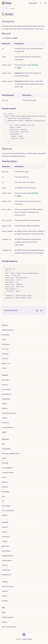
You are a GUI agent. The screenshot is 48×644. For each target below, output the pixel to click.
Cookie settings (27, 639)
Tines (19, 639)
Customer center (8, 472)
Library (4, 458)
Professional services (9, 413)
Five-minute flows (8, 511)
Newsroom (6, 546)
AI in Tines (5, 349)
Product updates (8, 617)
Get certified (6, 506)
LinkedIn (5, 591)
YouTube (5, 601)
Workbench (6, 344)
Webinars (5, 487)
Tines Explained (7, 468)
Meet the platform (8, 330)
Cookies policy (7, 560)
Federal (4, 418)
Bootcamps (6, 492)
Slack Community (8, 586)
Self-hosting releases (9, 627)
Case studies (6, 449)
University (5, 463)
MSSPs (4, 432)
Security (5, 385)
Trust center (6, 570)
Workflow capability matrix (11, 453)
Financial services (8, 427)
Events (4, 477)
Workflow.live (7, 575)
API (3, 501)
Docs (4, 496)
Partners (5, 408)
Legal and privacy (8, 556)
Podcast (5, 482)
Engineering (6, 399)
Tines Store (6, 537)
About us (5, 527)
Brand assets (7, 551)
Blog (3, 444)
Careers (5, 532)
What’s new (6, 363)
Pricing (4, 368)
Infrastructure (7, 394)
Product (5, 404)
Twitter (5, 596)
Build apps (5, 354)
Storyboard (6, 335)
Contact (5, 541)
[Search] (40, 3)
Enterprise (5, 423)
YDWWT (5, 515)
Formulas (5, 359)
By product (6, 380)
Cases (12, 8)
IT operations (6, 389)
